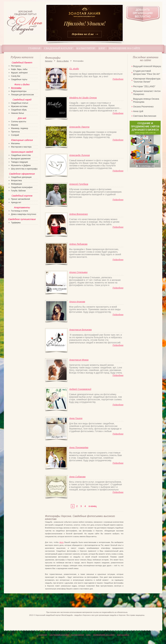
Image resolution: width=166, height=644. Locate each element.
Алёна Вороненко (79, 214)
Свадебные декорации (21, 177)
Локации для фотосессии (23, 95)
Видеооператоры (19, 91)
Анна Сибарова (77, 477)
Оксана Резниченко (143, 107)
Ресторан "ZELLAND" (144, 86)
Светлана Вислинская (145, 116)
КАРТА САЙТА (123, 635)
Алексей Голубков (79, 184)
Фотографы (16, 88)
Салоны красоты (19, 122)
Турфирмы (16, 223)
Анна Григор (76, 418)
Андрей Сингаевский (80, 389)
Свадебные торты (19, 79)
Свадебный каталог (59, 48)
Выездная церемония (21, 159)
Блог (102, 48)
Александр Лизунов (80, 155)
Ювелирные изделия (22, 140)
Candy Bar (16, 76)
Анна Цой (138, 111)
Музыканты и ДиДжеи (21, 165)
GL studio (74, 69)
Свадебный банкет (22, 63)
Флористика (16, 181)
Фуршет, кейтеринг (20, 73)
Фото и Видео (63, 61)
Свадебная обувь (19, 110)
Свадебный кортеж (22, 196)
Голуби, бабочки (18, 191)
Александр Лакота (79, 127)
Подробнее (118, 79)
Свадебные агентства (21, 155)
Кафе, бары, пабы (19, 69)
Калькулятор (86, 48)
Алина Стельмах (78, 272)
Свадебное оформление (22, 174)
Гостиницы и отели (20, 211)
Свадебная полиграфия (22, 187)
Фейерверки (17, 184)
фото (61, 542)
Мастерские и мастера (21, 147)
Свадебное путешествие (22, 219)
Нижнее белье (18, 113)
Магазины (16, 143)
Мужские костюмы (19, 106)
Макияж (15, 125)
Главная (34, 48)
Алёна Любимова (78, 244)
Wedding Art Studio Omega (83, 98)
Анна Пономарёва (79, 447)
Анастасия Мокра (79, 360)
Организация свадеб (22, 152)
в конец (93, 506)
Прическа (15, 132)
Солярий (15, 135)
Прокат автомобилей (21, 199)
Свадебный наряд (22, 100)
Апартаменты (22, 207)
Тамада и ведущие (20, 162)
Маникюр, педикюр (20, 128)
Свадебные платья (20, 103)
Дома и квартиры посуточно (24, 214)
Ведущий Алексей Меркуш (147, 66)
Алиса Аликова (77, 302)
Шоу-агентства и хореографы (24, 169)
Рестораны (16, 66)
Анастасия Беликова (81, 330)
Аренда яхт (16, 202)
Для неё (22, 118)
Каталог (49, 61)
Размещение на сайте (124, 48)
